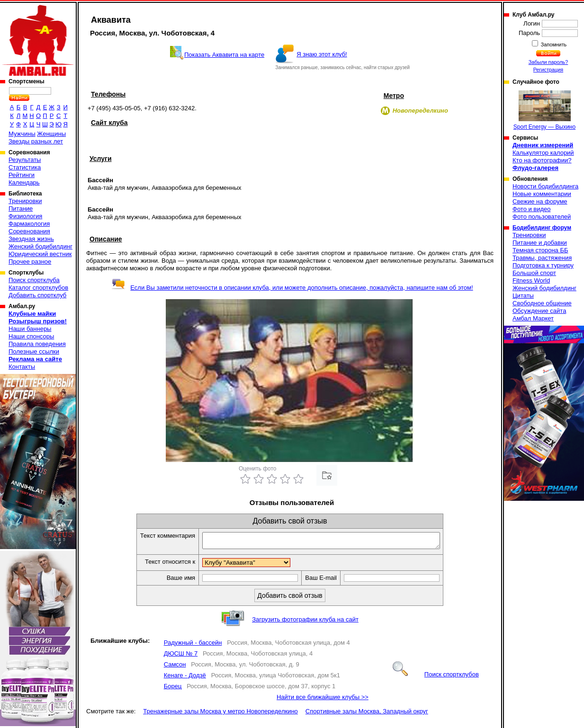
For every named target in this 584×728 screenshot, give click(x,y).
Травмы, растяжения (542, 258)
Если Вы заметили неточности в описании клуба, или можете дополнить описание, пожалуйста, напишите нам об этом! (292, 288)
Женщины (51, 134)
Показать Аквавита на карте (224, 55)
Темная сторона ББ (540, 250)
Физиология (25, 216)
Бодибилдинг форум (542, 228)
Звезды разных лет (36, 141)
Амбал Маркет (533, 318)
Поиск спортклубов (436, 677)
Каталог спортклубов (38, 288)
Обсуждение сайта (539, 311)
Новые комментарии (542, 194)
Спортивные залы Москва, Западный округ (367, 714)
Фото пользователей (542, 217)
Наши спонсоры (31, 336)
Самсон (175, 667)
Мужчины (22, 134)
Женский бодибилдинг (40, 246)
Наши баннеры (30, 329)
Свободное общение (542, 303)
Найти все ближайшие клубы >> (323, 700)
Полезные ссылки (34, 351)
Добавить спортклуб (37, 295)
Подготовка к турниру (543, 265)
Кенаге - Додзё (185, 678)
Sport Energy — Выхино (544, 110)
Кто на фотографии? (542, 160)
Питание (21, 209)
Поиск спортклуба (34, 280)
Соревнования (29, 231)
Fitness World (531, 280)
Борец (173, 689)
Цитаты (523, 296)
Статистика (25, 167)
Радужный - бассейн (193, 645)
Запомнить (553, 44)
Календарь (24, 182)
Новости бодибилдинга (545, 186)
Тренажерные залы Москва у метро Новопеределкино (220, 714)
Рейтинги (22, 175)
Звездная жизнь (31, 239)
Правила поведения (37, 344)
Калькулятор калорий (543, 153)
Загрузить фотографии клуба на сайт (305, 622)
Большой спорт (534, 273)
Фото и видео (532, 209)
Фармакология (29, 224)
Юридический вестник (40, 254)
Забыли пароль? (548, 62)
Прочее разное (30, 262)
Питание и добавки (540, 243)
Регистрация (548, 70)
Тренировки (25, 201)
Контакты (22, 367)
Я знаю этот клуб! (322, 54)
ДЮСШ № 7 (181, 656)
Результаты (25, 160)
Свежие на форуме (540, 201)
